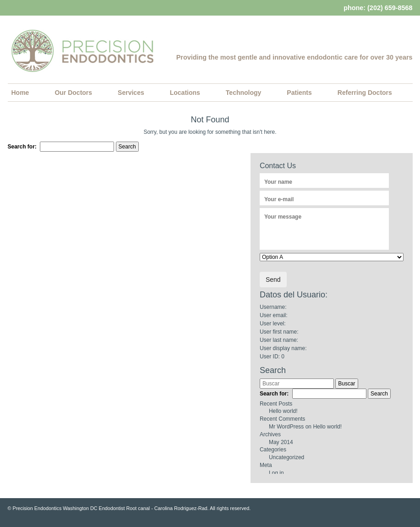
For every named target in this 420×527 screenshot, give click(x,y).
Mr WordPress (286, 427)
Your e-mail (279, 199)
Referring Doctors (365, 93)
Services (131, 93)
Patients (299, 93)
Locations (185, 93)
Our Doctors (73, 93)
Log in (276, 473)
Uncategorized (286, 457)
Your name (278, 182)
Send (273, 280)
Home (20, 93)
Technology (244, 93)
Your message (283, 217)
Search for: (22, 147)
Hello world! (283, 411)
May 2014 (281, 442)
